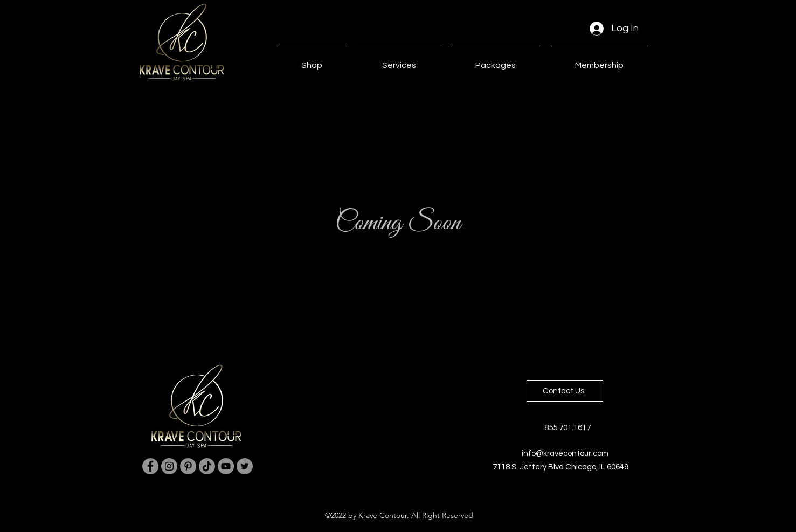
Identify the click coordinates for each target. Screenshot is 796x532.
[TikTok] (207, 466)
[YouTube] (226, 466)
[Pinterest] (188, 466)
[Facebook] (150, 466)
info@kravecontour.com (565, 454)
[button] (399, 60)
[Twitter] (245, 466)
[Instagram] (169, 466)
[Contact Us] (565, 391)
